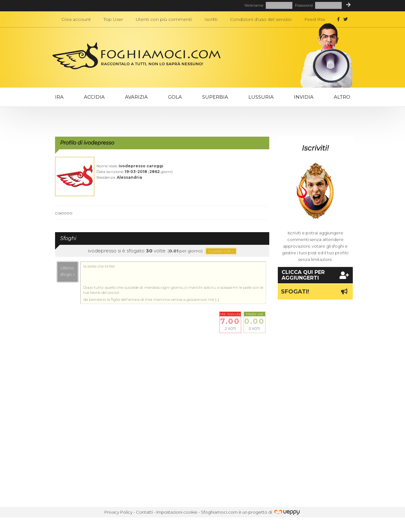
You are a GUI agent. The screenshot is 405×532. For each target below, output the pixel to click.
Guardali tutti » (221, 251)
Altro (342, 97)
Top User (113, 19)
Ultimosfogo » (68, 271)
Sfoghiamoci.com (219, 512)
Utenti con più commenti (164, 19)
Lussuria (261, 97)
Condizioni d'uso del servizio (261, 19)
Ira (59, 97)
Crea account (76, 19)
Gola (175, 97)
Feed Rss (315, 19)
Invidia (304, 97)
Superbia (215, 97)
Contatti (144, 512)
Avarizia (136, 97)
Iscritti (211, 19)
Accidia (94, 97)
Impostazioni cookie (177, 512)
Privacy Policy (118, 512)
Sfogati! (315, 292)
